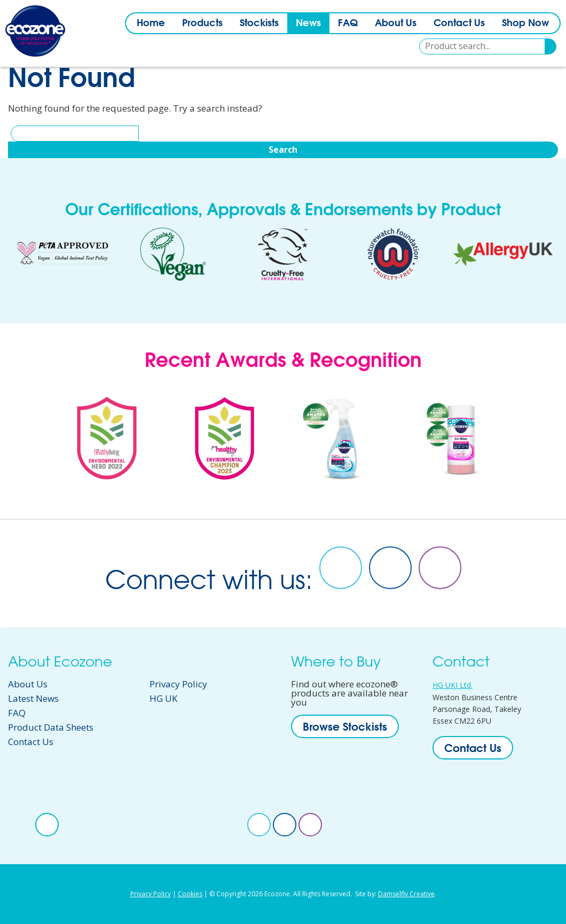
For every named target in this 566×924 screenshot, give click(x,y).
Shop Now (525, 23)
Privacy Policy (178, 684)
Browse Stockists (345, 726)
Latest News (33, 698)
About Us (396, 23)
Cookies (190, 894)
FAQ (348, 23)
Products (202, 23)
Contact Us (459, 23)
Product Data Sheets (51, 727)
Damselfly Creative (406, 894)
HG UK (163, 698)
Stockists (259, 23)
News (308, 23)
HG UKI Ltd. (453, 685)
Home (151, 23)
